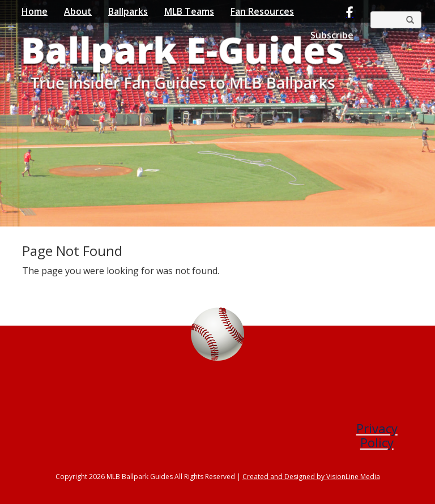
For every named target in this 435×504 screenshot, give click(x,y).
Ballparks (128, 11)
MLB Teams (189, 11)
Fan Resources (262, 11)
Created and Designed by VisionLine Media (311, 477)
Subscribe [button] (332, 35)
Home (35, 11)
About (78, 11)
